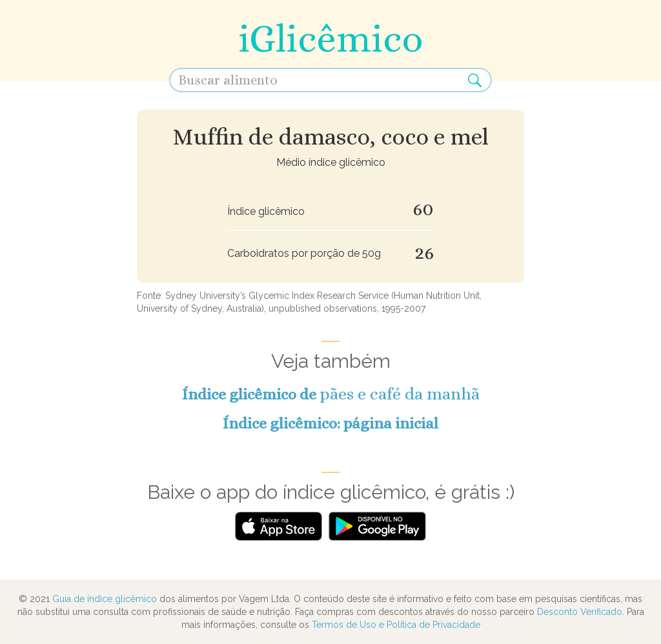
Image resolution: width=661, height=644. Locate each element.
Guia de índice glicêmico (105, 599)
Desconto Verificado (580, 612)
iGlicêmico (330, 38)
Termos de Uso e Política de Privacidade (396, 625)
